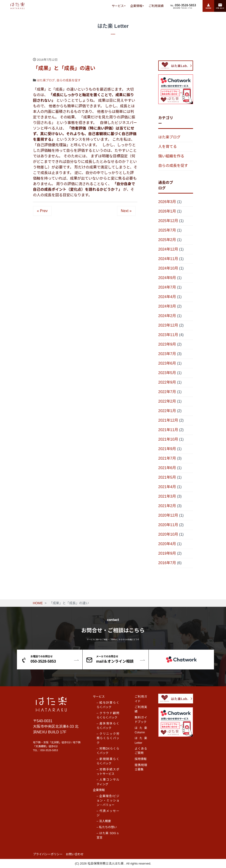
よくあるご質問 (141, 751)
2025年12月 (168, 221)
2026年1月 (167, 211)
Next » (126, 211)
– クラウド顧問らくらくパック (108, 715)
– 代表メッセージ (108, 813)
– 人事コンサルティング (108, 782)
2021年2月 (167, 506)
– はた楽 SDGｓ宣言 (108, 835)
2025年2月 (167, 240)
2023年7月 (167, 354)
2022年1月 (167, 411)
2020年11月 (168, 525)
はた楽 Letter (141, 740)
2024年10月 (168, 268)
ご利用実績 (156, 6)
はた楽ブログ (46, 80)
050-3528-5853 (49, 750)
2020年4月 (167, 544)
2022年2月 (167, 401)
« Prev (42, 211)
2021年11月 (168, 430)
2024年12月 (168, 249)
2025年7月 (167, 230)
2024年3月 (167, 306)
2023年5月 (167, 373)
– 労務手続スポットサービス (108, 772)
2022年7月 (167, 392)
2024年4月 (167, 297)
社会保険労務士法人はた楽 (106, 863)
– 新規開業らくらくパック (108, 761)
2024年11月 (168, 259)
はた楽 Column (141, 730)
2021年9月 (167, 449)
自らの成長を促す (69, 80)
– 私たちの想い (107, 827)
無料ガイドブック (141, 720)
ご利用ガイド (141, 699)
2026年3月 (167, 202)
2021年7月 (167, 458)
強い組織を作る (171, 156)
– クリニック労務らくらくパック (108, 738)
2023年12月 (168, 325)
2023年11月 (168, 335)
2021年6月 (167, 468)
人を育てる (168, 147)
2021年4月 (167, 487)
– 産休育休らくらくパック (108, 726)
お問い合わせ (75, 854)
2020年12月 (168, 515)
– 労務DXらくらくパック (108, 751)
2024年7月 (167, 287)
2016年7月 (167, 563)
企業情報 (136, 6)
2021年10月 (168, 439)
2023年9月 (167, 344)
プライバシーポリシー (48, 854)
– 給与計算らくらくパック (108, 705)
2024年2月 (167, 316)
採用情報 (140, 759)
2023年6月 (167, 363)
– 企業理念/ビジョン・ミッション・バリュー (108, 800)
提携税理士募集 (141, 767)
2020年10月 (168, 534)
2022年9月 (167, 382)
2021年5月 (167, 477)
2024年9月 (167, 278)
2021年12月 (168, 420)
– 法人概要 (104, 821)
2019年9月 (167, 553)
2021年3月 (167, 496)
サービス (118, 6)
